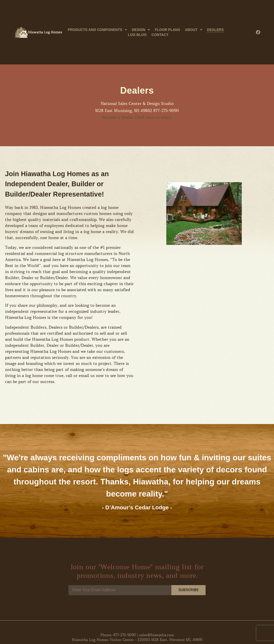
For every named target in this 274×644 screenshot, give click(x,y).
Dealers (216, 30)
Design (141, 30)
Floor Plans (167, 30)
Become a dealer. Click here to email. (137, 117)
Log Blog (137, 35)
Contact (160, 35)
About (194, 30)
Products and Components (97, 30)
